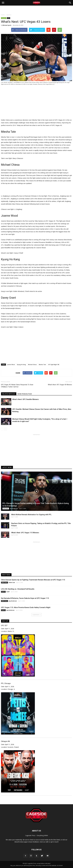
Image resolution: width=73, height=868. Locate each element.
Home (3, 15)
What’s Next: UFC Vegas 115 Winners (25, 533)
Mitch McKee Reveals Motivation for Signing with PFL (31, 515)
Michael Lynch (7, 25)
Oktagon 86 (5, 741)
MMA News (5, 424)
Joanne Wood (11, 364)
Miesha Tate (42, 364)
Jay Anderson (14, 508)
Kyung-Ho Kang (21, 364)
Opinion (4, 18)
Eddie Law (12, 582)
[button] (70, 3)
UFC (9, 18)
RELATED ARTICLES (9, 394)
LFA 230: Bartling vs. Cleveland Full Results (18, 589)
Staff (8, 592)
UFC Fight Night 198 (54, 364)
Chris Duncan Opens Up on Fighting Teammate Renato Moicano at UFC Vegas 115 (33, 580)
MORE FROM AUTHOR (25, 394)
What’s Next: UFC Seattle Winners (25, 399)
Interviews (6, 508)
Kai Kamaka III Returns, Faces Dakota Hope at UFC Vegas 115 (25, 598)
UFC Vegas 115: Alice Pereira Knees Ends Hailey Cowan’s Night (26, 607)
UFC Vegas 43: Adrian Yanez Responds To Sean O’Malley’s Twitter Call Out (17, 386)
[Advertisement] (36, 9)
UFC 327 (4, 625)
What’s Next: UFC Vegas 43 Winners (60, 385)
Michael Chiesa (32, 364)
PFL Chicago (6, 683)
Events (3, 414)
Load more (37, 615)
